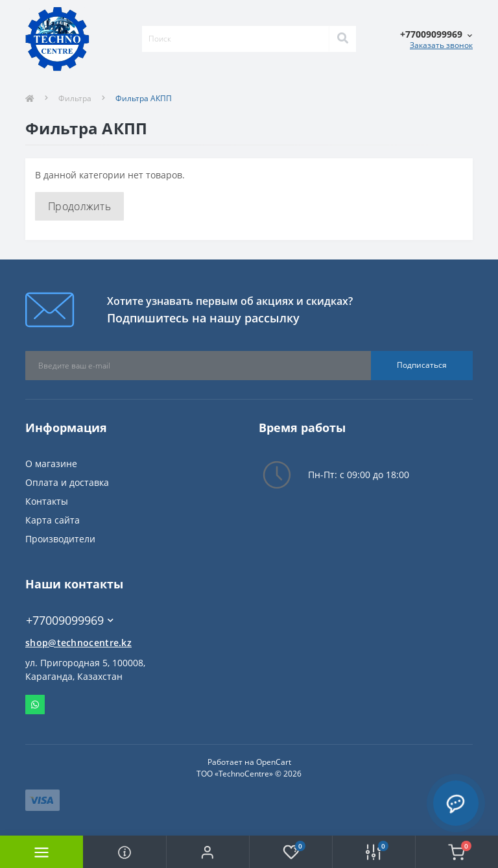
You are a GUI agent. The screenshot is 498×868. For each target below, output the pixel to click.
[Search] (342, 39)
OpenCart (274, 762)
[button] (207, 852)
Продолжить (79, 206)
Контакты (47, 501)
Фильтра (75, 98)
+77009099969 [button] (70, 621)
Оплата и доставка (67, 482)
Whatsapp (35, 705)
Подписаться (422, 365)
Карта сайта (53, 520)
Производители (60, 539)
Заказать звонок (441, 45)
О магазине (51, 464)
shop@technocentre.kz (78, 643)
